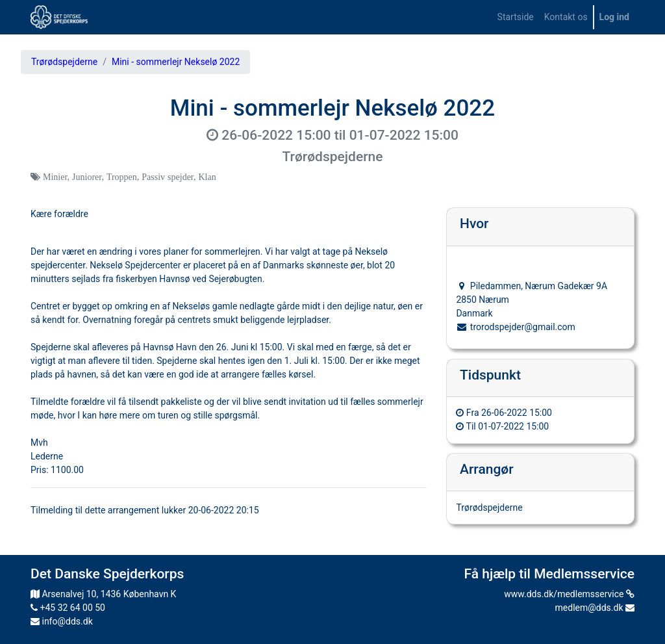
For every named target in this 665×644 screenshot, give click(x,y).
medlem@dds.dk (595, 608)
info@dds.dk (62, 621)
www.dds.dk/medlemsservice (569, 594)
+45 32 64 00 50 (68, 608)
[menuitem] (516, 17)
